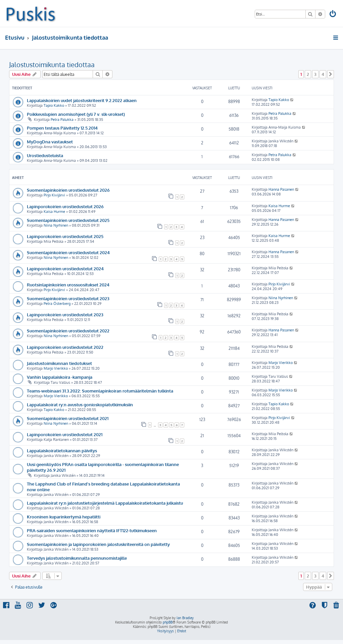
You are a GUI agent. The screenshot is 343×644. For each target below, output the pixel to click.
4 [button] (323, 74)
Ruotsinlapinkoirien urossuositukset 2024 (68, 285)
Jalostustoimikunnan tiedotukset (59, 363)
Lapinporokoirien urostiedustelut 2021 (65, 434)
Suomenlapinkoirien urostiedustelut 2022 (68, 331)
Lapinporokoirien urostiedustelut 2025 (65, 236)
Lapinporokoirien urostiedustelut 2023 (65, 314)
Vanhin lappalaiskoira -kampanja (60, 377)
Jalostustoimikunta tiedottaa (52, 64)
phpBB (168, 622)
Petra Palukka (62, 120)
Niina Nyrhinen (56, 225)
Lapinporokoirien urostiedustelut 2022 (65, 347)
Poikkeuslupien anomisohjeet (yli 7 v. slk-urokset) (76, 114)
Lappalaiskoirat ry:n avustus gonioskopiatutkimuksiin (80, 404)
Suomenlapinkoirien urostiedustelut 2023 (68, 298)
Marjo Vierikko (56, 368)
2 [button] (308, 74)
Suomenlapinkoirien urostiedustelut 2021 (68, 418)
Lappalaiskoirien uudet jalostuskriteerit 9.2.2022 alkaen (82, 100)
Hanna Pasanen (281, 189)
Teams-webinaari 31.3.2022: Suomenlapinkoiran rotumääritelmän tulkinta (100, 391)
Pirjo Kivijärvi (54, 195)
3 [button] (315, 74)
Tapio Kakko (54, 105)
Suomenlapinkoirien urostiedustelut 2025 (68, 220)
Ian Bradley (185, 618)
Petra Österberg (57, 304)
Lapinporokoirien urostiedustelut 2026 (65, 206)
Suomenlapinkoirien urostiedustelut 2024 (68, 252)
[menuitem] (333, 15)
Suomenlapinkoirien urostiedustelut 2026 (68, 190)
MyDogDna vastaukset (50, 142)
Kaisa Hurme (54, 212)
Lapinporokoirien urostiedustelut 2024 (65, 268)
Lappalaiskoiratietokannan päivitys (62, 450)
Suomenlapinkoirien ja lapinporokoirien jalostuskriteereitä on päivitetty (98, 544)
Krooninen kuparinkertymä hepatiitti (64, 517)
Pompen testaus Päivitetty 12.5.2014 (62, 128)
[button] (331, 74)
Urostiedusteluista (45, 155)
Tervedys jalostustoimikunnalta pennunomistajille (77, 558)
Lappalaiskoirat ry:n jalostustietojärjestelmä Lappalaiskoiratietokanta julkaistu (105, 503)
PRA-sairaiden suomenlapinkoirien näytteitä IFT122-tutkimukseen (92, 530)
